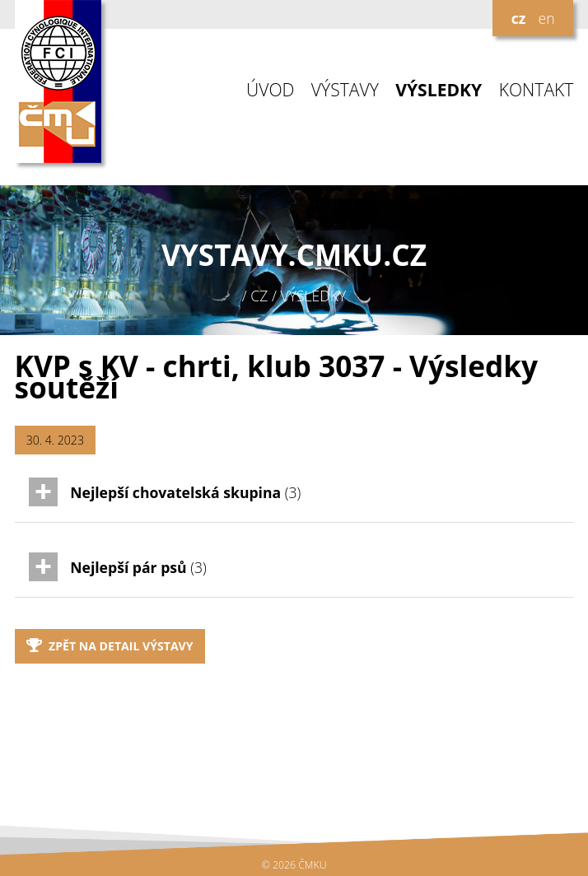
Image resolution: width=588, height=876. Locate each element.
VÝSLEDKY (439, 90)
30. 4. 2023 (55, 440)
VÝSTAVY (345, 90)
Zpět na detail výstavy (110, 646)
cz (519, 18)
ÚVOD (270, 90)
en (546, 18)
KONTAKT (537, 90)
